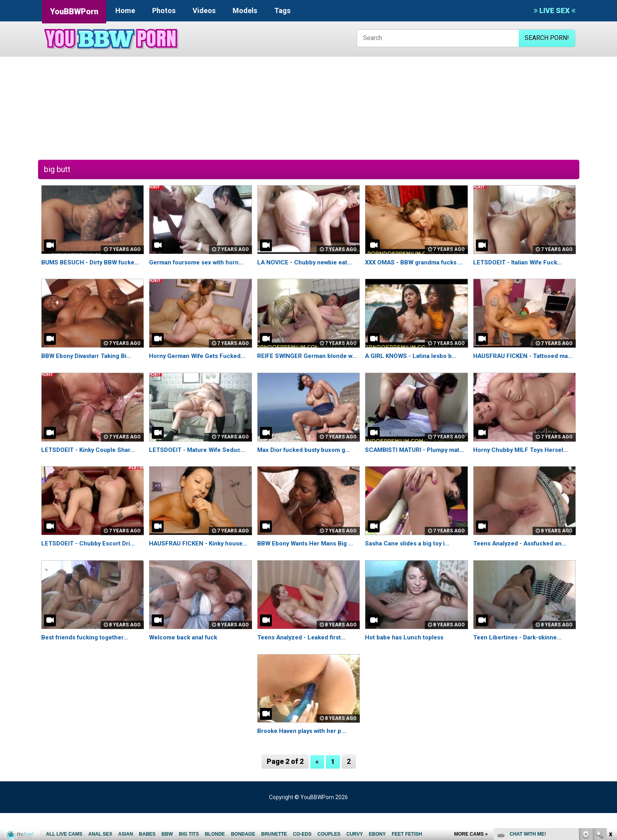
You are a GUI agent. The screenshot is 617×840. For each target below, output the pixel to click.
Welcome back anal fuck (185, 664)
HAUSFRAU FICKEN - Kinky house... (200, 571)
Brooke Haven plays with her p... (305, 758)
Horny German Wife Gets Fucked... (200, 365)
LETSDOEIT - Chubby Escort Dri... (90, 571)
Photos (164, 11)
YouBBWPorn (74, 11)
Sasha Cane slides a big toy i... (410, 571)
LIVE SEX (555, 11)
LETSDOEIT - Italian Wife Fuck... (520, 262)
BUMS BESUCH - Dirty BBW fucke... (93, 262)
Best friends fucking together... (88, 664)
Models (245, 11)
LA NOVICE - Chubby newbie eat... (307, 262)
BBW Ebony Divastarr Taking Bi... (89, 365)
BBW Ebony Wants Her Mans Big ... (308, 571)
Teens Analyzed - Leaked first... (305, 664)
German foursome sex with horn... (200, 262)
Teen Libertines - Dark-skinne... (520, 664)
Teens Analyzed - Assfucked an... (523, 571)
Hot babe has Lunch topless (406, 664)
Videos (204, 11)
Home (125, 11)
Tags (282, 11)
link (610, 716)
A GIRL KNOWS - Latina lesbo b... (413, 365)
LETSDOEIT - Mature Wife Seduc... (200, 468)
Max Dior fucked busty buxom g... (307, 468)
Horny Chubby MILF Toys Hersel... (523, 468)
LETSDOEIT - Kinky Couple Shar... (90, 468)
